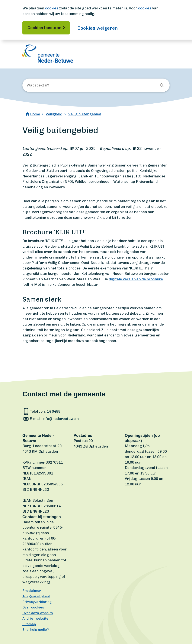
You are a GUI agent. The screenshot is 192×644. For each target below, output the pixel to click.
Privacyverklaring (37, 602)
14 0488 (54, 411)
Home (35, 114)
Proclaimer (32, 591)
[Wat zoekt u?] (50, 85)
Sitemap (29, 624)
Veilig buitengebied (85, 114)
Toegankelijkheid (36, 596)
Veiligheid (54, 114)
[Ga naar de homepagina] (48, 54)
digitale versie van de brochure (136, 279)
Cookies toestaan (44, 28)
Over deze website (38, 613)
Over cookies (33, 607)
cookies (52, 8)
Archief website (35, 618)
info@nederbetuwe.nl (61, 419)
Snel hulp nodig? (36, 630)
